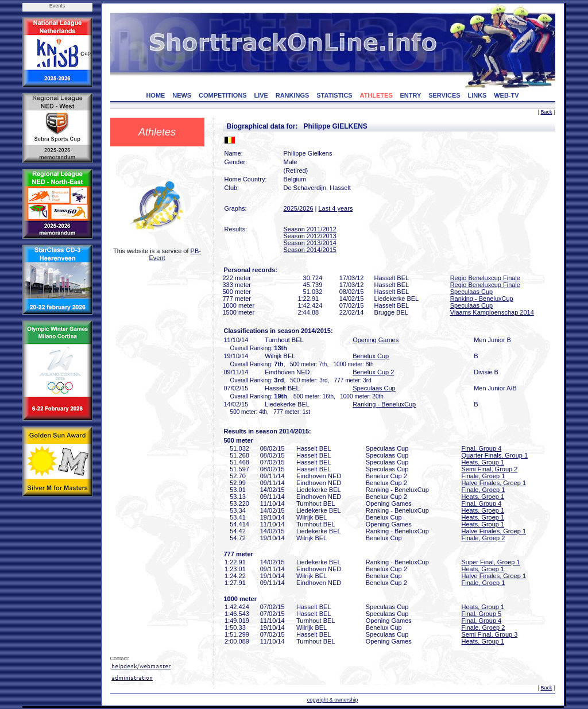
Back (546, 112)
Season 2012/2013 (310, 236)
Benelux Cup (371, 356)
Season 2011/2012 (310, 229)
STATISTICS (334, 95)
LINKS (477, 95)
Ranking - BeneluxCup (482, 299)
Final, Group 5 (482, 614)
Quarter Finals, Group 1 (495, 455)
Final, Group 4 (482, 448)
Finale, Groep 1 (483, 476)
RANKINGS (293, 95)
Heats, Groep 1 (483, 497)
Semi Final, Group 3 (490, 634)
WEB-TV (506, 95)
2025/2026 (299, 208)
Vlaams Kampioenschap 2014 (492, 312)
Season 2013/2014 (310, 243)
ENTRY (411, 95)
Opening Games (376, 340)
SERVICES (444, 95)
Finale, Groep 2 (483, 538)
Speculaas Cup (472, 292)
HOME (155, 95)
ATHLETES (376, 95)
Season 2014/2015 (310, 250)
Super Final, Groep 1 (491, 562)
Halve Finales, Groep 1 (494, 483)
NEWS (182, 95)
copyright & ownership (333, 700)
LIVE (261, 95)
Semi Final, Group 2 (490, 469)
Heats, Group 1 (483, 462)
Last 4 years (335, 208)
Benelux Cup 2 (373, 372)
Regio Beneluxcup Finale (485, 278)
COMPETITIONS (223, 95)
